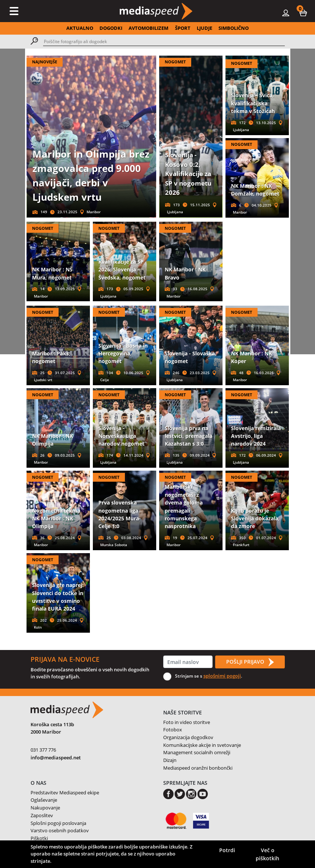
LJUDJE (204, 28)
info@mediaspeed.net (56, 758)
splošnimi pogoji (222, 676)
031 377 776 (43, 750)
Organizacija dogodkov (188, 737)
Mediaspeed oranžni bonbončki (198, 768)
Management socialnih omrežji (197, 752)
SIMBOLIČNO (234, 28)
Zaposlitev (42, 815)
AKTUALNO (80, 28)
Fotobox (173, 730)
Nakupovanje (45, 808)
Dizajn (170, 760)
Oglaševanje (44, 800)
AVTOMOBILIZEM (148, 28)
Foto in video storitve (187, 722)
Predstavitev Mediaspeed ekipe (65, 793)
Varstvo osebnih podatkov (60, 830)
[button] (303, 13)
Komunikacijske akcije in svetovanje (202, 745)
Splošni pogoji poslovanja (58, 823)
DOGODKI (111, 28)
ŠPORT (183, 28)
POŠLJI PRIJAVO (250, 662)
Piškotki (39, 838)
